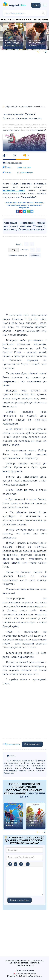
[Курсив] (16, 864)
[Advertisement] (24, 77)
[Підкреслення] (21, 864)
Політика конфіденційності (27, 964)
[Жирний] (10, 864)
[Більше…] (28, 864)
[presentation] (39, 51)
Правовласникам (12, 744)
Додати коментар (20, 900)
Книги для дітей (39, 130)
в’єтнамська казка (13, 114)
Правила (38, 960)
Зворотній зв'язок (19, 963)
